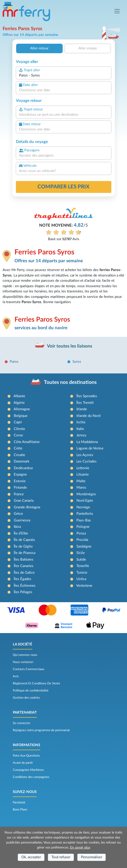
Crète (18, 448)
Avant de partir (23, 763)
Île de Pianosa (25, 553)
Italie (80, 429)
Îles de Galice (24, 573)
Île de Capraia (24, 540)
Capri (18, 422)
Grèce (18, 514)
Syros (77, 362)
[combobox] (64, 76)
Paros (14, 362)
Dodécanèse (23, 468)
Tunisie (82, 573)
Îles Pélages (23, 592)
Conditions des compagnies (31, 777)
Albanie (19, 396)
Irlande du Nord (88, 416)
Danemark (22, 461)
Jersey (81, 435)
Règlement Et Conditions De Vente (36, 683)
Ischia (81, 422)
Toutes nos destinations (70, 382)
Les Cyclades (87, 461)
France (19, 494)
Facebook (19, 802)
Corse (18, 435)
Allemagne (22, 409)
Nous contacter (23, 662)
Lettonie (83, 468)
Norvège (83, 507)
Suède (81, 560)
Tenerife (83, 566)
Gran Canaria (24, 501)
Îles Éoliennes (25, 586)
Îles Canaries (24, 566)
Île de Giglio (23, 546)
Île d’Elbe (21, 533)
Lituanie (83, 475)
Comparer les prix (63, 187)
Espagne (20, 475)
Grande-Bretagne (27, 507)
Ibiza (17, 527)
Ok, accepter (31, 857)
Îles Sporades (87, 396)
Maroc (81, 488)
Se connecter (22, 723)
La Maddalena (87, 442)
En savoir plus (80, 848)
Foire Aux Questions (26, 756)
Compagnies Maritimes (28, 770)
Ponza (81, 533)
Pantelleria (85, 514)
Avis (16, 676)
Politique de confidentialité (31, 691)
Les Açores (85, 455)
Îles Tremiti (85, 403)
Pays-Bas (84, 520)
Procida (82, 540)
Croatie (19, 455)
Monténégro (86, 494)
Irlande (82, 409)
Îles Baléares (24, 560)
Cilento (19, 429)
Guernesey (22, 520)
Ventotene (84, 586)
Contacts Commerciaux (28, 669)
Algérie (19, 403)
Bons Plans (20, 810)
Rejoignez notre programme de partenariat (41, 730)
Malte (81, 481)
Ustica (81, 579)
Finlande (20, 488)
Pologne (83, 527)
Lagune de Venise (90, 448)
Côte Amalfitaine (27, 442)
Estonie (20, 481)
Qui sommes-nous (25, 655)
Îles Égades (23, 579)
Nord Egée (85, 501)
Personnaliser (92, 857)
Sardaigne (84, 546)
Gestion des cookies (26, 698)
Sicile (81, 553)
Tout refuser (61, 857)
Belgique (21, 416)
